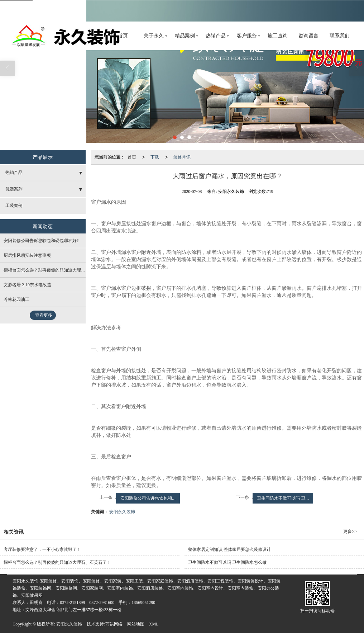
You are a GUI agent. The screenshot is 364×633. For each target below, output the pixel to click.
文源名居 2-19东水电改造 (27, 285)
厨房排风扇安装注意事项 (27, 255)
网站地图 (136, 624)
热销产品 (216, 36)
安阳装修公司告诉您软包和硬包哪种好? (41, 241)
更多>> (350, 532)
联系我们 (340, 36)
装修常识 (182, 157)
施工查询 (278, 36)
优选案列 (14, 189)
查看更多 (44, 315)
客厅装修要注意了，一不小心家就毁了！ (42, 549)
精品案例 (185, 36)
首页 (123, 36)
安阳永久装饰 (122, 512)
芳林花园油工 (16, 299)
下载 (155, 157)
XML (154, 624)
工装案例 (14, 206)
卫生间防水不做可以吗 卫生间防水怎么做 (227, 562)
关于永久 (154, 36)
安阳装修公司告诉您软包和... (148, 498)
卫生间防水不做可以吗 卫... (283, 498)
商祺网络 (114, 624)
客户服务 (247, 36)
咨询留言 (308, 36)
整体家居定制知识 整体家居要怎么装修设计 (229, 549)
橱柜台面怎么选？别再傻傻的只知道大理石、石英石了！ (57, 270)
